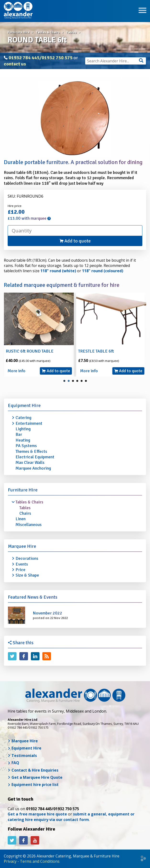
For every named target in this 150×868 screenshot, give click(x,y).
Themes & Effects (31, 451)
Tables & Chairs (29, 502)
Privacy (10, 861)
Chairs (25, 513)
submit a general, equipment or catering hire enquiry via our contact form (71, 817)
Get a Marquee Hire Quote (35, 777)
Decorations (27, 558)
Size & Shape (27, 575)
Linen (21, 519)
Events (22, 564)
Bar (19, 434)
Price (20, 570)
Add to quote (75, 241)
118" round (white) (58, 271)
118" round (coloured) (103, 271)
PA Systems (26, 446)
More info (17, 371)
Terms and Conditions (40, 861)
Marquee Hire (22, 546)
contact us (15, 64)
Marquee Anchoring (33, 468)
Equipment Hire (24, 405)
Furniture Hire (23, 490)
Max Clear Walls (30, 462)
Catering (23, 418)
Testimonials (22, 756)
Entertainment (29, 423)
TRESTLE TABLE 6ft (96, 351)
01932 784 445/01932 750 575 (41, 58)
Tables (25, 508)
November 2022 (47, 613)
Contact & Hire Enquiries (33, 770)
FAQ (13, 763)
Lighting (23, 429)
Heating (23, 440)
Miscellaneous (29, 525)
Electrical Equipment (35, 457)
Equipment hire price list (33, 785)
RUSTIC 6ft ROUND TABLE (30, 351)
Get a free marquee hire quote (37, 814)
